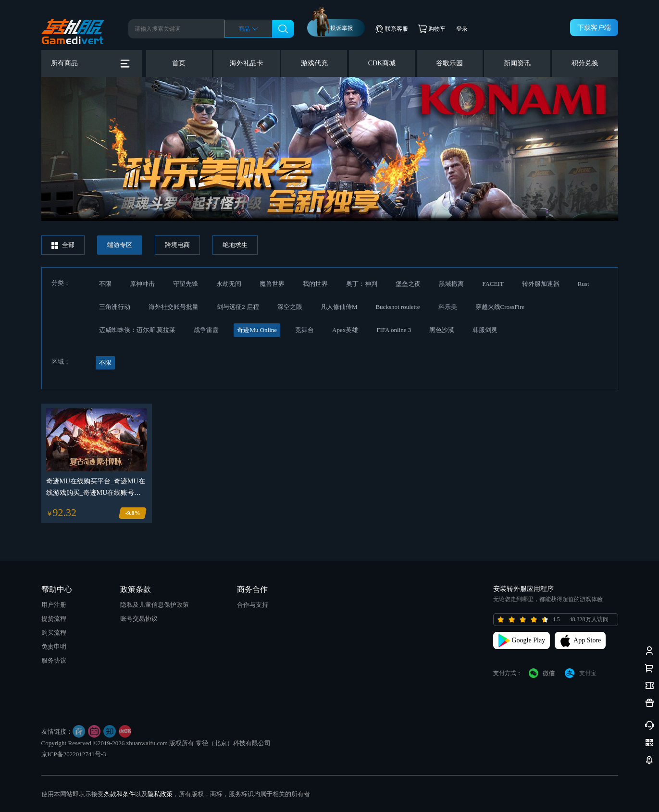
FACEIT (493, 284)
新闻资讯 (517, 63)
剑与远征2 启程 (238, 307)
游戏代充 (314, 63)
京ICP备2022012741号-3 (74, 754)
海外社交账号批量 (174, 307)
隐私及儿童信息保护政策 (155, 605)
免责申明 (54, 646)
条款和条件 (119, 794)
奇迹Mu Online (257, 330)
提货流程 (54, 619)
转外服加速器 (541, 284)
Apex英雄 (345, 330)
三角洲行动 (115, 307)
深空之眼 (290, 307)
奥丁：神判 (362, 284)
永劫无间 (229, 284)
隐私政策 (160, 794)
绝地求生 (235, 245)
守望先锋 (186, 284)
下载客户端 (594, 28)
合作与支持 (253, 605)
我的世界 (315, 284)
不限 (105, 284)
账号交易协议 (139, 619)
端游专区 (120, 245)
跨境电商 (177, 245)
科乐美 (448, 307)
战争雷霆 (206, 330)
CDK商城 (382, 63)
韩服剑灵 (485, 330)
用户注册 (54, 605)
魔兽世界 (272, 284)
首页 (179, 63)
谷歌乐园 (449, 63)
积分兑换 (585, 63)
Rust (584, 284)
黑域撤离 (451, 284)
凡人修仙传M (339, 307)
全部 (63, 245)
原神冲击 (142, 284)
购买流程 (54, 633)
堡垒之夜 (408, 284)
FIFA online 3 (394, 330)
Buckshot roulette (398, 307)
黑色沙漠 (442, 330)
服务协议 (54, 660)
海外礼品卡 (247, 63)
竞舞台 (305, 330)
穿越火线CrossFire (500, 307)
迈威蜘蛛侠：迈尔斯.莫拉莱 (137, 330)
